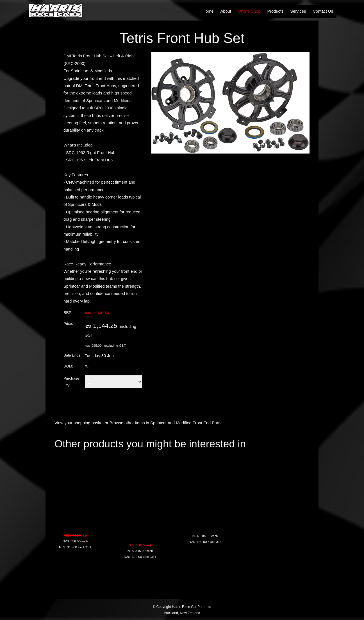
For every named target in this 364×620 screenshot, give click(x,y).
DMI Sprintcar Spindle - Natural (149, 527)
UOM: (68, 366)
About (226, 11)
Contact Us (323, 11)
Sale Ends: (72, 355)
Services (298, 11)
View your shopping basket (79, 423)
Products (275, 11)
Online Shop (249, 11)
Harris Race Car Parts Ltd (192, 607)
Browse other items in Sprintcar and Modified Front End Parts (165, 423)
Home (208, 11)
